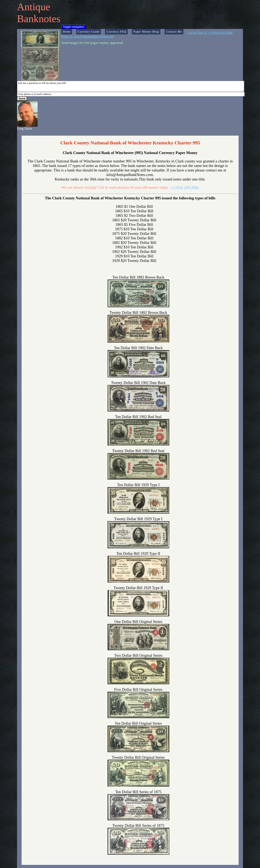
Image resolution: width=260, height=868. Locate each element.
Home (67, 32)
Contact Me (174, 32)
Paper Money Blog (146, 32)
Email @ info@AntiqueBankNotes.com (87, 36)
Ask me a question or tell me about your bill (131, 86)
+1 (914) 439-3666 (184, 187)
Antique (34, 7)
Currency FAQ (116, 32)
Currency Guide (89, 32)
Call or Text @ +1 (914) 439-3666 (210, 33)
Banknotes (39, 19)
